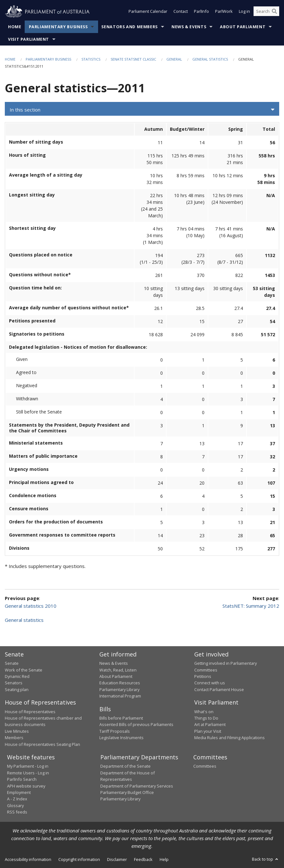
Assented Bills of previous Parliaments (136, 724)
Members (14, 738)
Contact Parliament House (219, 689)
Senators (14, 683)
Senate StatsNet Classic (133, 59)
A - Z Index (17, 799)
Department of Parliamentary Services (137, 786)
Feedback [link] (143, 859)
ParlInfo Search (22, 779)
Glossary (15, 805)
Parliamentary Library (119, 689)
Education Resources (120, 683)
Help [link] (164, 859)
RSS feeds (17, 812)
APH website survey (26, 786)
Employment (19, 792)
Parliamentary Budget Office (127, 792)
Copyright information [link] (79, 859)
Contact (181, 12)
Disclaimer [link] (117, 859)
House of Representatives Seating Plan (42, 744)
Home (15, 27)
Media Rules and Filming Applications (230, 738)
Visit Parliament (29, 39)
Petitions (203, 676)
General (174, 59)
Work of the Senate (24, 670)
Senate (12, 663)
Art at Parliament (210, 724)
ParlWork (224, 12)
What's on (204, 712)
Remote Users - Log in (28, 773)
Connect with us (210, 683)
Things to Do (206, 718)
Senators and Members (129, 27)
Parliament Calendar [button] (148, 12)
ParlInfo (201, 12)
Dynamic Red (17, 676)
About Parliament (243, 27)
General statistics (210, 59)
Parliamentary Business (58, 27)
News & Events (189, 27)
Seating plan (17, 689)
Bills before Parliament (121, 718)
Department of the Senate (125, 766)
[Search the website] (266, 12)
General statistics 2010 (31, 606)
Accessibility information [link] (28, 859)
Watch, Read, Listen (118, 670)
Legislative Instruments (121, 738)
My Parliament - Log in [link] (28, 766)
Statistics (91, 59)
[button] (142, 110)
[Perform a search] (274, 12)
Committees (205, 766)
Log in (244, 12)
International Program (120, 696)
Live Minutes (17, 731)
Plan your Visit (208, 731)
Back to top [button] (266, 859)
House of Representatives (30, 712)
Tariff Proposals (115, 731)
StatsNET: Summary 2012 (251, 606)
